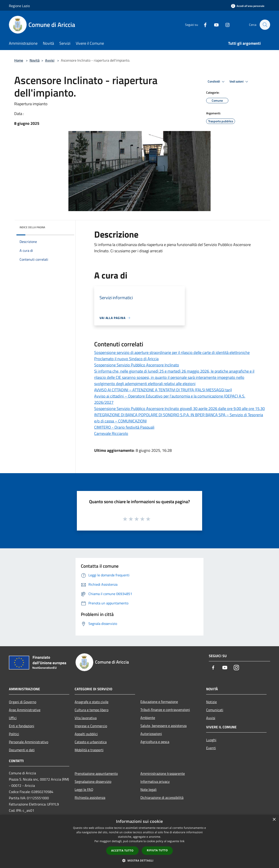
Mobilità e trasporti (89, 750)
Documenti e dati (22, 750)
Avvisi (50, 60)
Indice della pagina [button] (32, 227)
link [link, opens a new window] (182, 841)
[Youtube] (214, 25)
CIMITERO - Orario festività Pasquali (124, 427)
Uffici (13, 718)
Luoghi (211, 740)
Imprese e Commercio (91, 726)
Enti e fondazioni (22, 726)
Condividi (217, 82)
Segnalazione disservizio (93, 781)
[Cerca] (265, 25)
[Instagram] (225, 25)
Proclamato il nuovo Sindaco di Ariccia (126, 359)
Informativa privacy (155, 781)
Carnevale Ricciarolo (111, 433)
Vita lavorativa (86, 718)
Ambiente (148, 718)
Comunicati (215, 710)
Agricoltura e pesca (155, 742)
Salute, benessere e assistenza (163, 726)
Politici (14, 734)
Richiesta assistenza (90, 797)
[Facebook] (203, 25)
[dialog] (139, 841)
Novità (35, 60)
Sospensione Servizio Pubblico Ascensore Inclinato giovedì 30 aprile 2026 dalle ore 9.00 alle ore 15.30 (179, 409)
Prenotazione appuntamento (96, 773)
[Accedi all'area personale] (248, 6)
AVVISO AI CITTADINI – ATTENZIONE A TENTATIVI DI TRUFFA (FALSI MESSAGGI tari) (163, 390)
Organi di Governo (23, 702)
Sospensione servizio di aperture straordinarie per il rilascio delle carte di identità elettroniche (172, 352)
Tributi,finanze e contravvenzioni (165, 710)
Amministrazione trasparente (163, 773)
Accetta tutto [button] (122, 851)
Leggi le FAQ (84, 789)
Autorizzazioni (151, 734)
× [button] (274, 820)
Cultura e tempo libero (92, 710)
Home (19, 60)
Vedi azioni (239, 82)
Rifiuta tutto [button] (157, 850)
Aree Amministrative (25, 710)
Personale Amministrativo (29, 742)
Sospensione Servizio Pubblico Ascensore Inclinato (137, 365)
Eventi (211, 748)
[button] (139, 860)
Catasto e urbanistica (91, 742)
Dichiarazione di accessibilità (162, 797)
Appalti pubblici (86, 734)
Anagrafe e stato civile (92, 702)
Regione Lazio (19, 6)
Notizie (211, 702)
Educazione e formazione (159, 702)
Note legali (148, 789)
